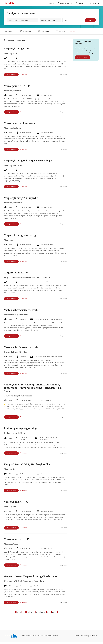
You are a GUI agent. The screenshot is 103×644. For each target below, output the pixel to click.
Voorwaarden (94, 636)
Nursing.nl (51, 3)
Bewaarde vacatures (65, 3)
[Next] (56, 612)
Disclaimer (84, 636)
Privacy (77, 636)
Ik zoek (10, 17)
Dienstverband (43, 31)
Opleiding (9, 31)
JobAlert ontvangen (88, 53)
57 (53, 612)
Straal (65, 17)
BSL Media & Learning (30, 636)
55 (48, 612)
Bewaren (24, 75)
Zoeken (90, 20)
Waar (42, 17)
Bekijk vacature (11, 75)
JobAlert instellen (82, 57)
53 (42, 612)
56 (50, 612)
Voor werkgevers (91, 3)
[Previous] (14, 612)
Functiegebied (26, 31)
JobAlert (79, 3)
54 (45, 612)
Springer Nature (53, 636)
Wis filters (73, 31)
